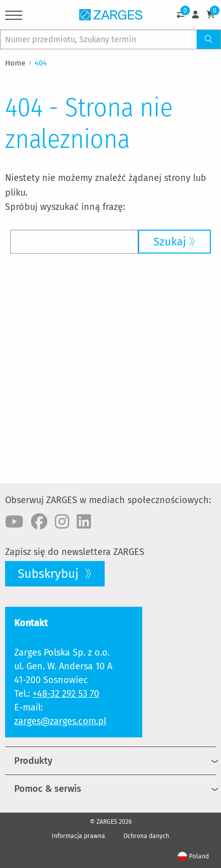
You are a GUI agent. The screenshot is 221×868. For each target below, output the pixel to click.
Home (15, 63)
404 (41, 63)
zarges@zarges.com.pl (60, 721)
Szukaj (170, 242)
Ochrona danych (146, 836)
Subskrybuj (50, 574)
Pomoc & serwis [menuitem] (48, 789)
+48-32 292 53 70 (66, 694)
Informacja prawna (78, 836)
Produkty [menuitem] (33, 761)
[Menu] (14, 17)
